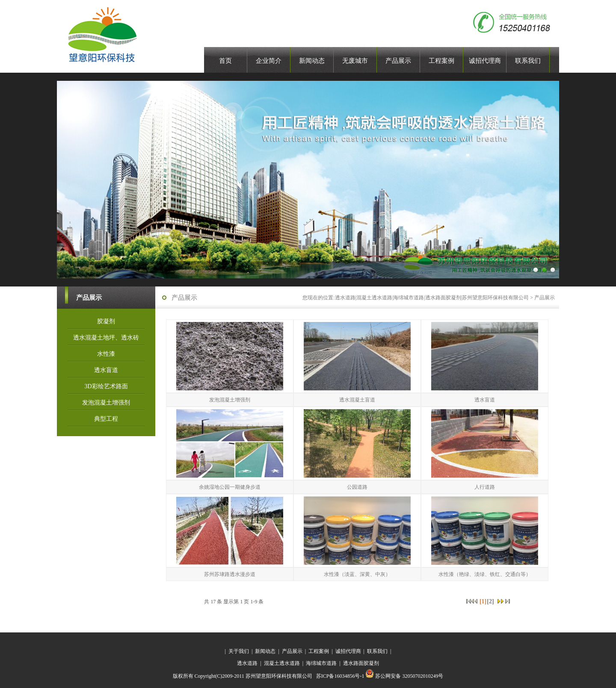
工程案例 (319, 651)
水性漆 (106, 354)
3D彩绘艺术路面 (106, 386)
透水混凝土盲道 (357, 400)
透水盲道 (106, 370)
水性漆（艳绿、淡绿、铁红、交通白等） (485, 574)
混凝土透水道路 (282, 663)
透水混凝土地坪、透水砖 (106, 338)
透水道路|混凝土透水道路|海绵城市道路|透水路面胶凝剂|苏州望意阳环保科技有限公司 (432, 298)
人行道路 (485, 487)
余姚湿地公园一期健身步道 (230, 487)
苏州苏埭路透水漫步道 (230, 574)
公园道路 (357, 487)
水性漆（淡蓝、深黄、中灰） (357, 574)
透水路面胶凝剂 (361, 663)
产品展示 (545, 298)
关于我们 (239, 651)
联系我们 (377, 651)
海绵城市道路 (322, 663)
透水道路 (247, 663)
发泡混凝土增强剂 (106, 403)
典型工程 (106, 419)
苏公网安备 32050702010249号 (404, 676)
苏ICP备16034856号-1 (341, 676)
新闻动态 (265, 651)
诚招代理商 (348, 651)
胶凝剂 (106, 321)
